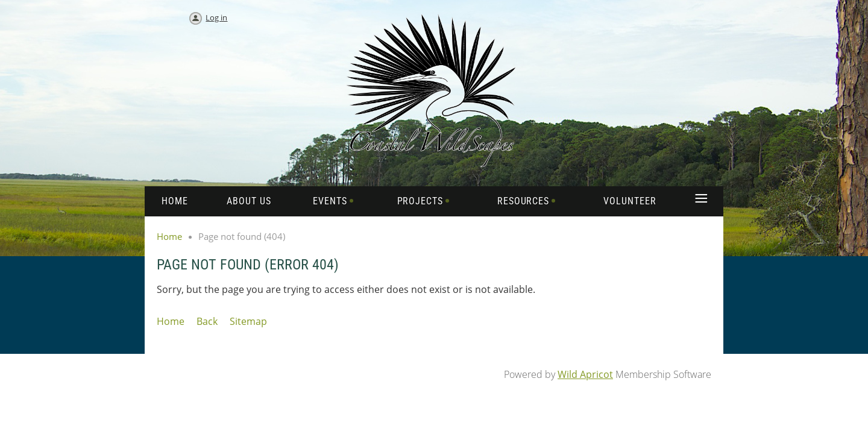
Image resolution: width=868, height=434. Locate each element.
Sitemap (248, 321)
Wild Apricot (585, 374)
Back (207, 321)
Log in (216, 17)
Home (169, 236)
